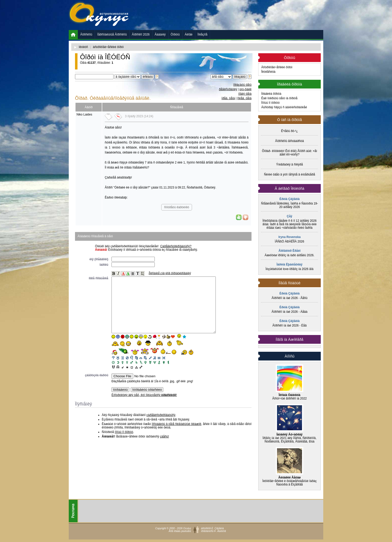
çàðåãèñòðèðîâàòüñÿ (161, 426)
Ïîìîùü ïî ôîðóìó (270, 103)
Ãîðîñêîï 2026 (141, 34)
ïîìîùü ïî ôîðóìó (124, 443)
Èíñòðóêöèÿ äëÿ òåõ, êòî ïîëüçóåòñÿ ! (144, 406)
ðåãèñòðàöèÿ (228, 89)
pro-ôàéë (245, 89)
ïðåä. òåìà (228, 98)
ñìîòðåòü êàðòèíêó (176, 207)
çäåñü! (164, 448)
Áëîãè (189, 34)
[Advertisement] (232, 15)
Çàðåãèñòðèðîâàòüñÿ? (176, 246)
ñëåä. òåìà (244, 98)
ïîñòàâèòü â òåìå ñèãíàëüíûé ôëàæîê (176, 435)
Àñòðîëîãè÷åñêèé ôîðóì (277, 67)
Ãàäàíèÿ (160, 34)
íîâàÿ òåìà (245, 94)
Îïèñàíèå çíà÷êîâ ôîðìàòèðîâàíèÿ (170, 273)
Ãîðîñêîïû (86, 34)
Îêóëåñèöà (268, 72)
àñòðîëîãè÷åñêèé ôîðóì (108, 47)
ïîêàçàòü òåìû (242, 85)
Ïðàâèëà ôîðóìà (271, 94)
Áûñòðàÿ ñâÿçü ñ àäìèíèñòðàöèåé (284, 107)
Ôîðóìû (175, 34)
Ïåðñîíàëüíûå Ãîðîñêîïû (112, 34)
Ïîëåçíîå (202, 34)
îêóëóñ (83, 47)
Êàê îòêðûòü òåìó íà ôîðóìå (279, 98)
